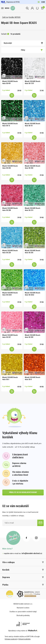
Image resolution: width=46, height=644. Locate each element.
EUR (43, 2)
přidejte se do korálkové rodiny (23, 492)
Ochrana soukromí (11, 639)
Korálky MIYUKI (14, 17)
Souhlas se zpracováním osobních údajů (23, 612)
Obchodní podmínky (23, 615)
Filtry (32, 50)
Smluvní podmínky (25, 639)
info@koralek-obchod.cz (32, 553)
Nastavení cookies (23, 608)
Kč (39, 2)
